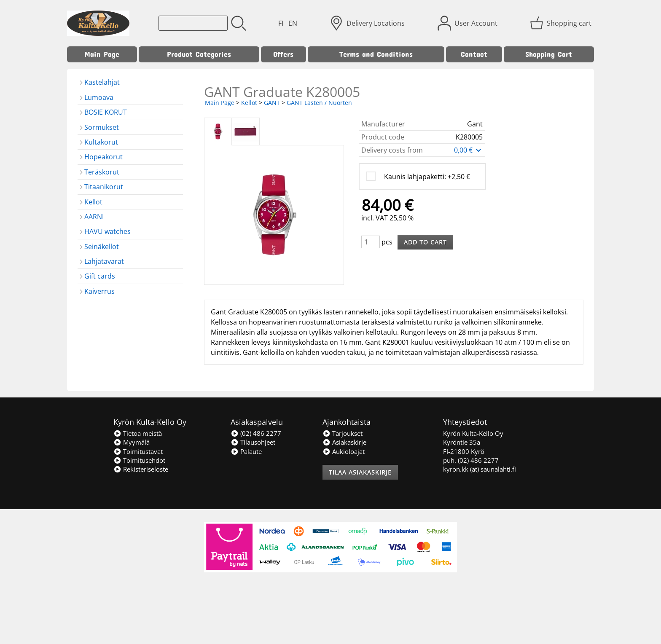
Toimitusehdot (139, 460)
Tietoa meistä (138, 433)
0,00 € (468, 150)
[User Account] (468, 23)
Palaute (246, 451)
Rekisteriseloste (141, 469)
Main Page (102, 54)
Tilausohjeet (253, 442)
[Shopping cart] (562, 23)
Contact (474, 54)
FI (281, 23)
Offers (283, 54)
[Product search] (193, 23)
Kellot (249, 103)
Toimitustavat (138, 451)
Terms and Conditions (376, 54)
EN (293, 23)
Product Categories (199, 54)
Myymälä (132, 442)
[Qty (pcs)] (371, 242)
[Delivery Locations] (368, 23)
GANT (272, 103)
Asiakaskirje (344, 442)
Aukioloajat (344, 451)
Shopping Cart (549, 54)
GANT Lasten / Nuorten (319, 103)
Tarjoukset (343, 433)
